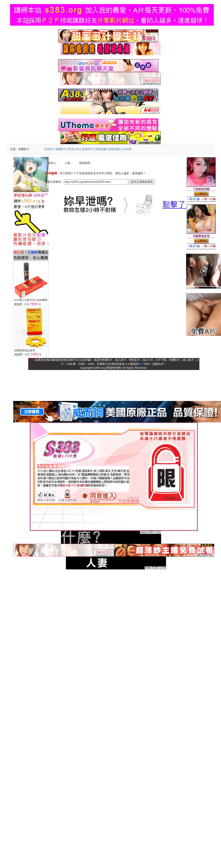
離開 (141, 364)
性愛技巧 (88, 149)
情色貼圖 (101, 149)
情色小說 (74, 149)
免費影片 (61, 149)
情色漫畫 (114, 149)
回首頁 (49, 149)
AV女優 (127, 149)
